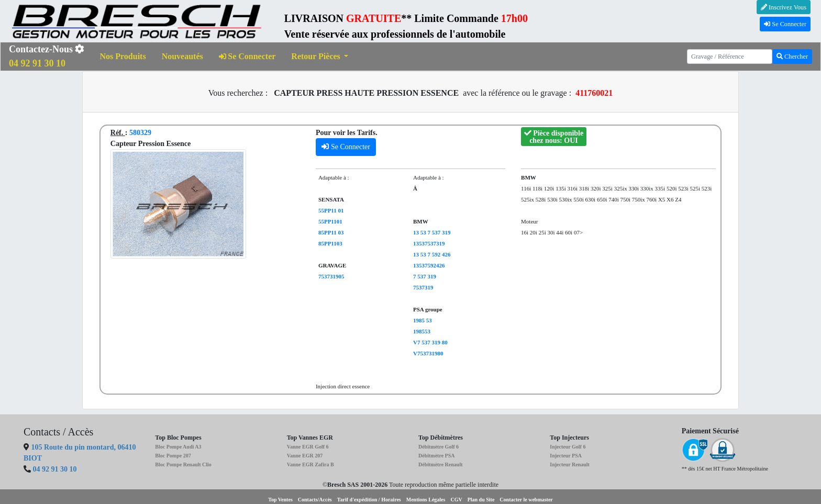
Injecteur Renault (570, 464)
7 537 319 (425, 276)
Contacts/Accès (315, 500)
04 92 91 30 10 (55, 469)
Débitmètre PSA (437, 456)
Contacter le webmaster (526, 500)
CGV (456, 500)
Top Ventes (280, 500)
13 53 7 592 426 (432, 254)
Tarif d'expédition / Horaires (369, 500)
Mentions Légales (426, 500)
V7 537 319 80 (430, 342)
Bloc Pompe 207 (173, 456)
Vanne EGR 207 (305, 456)
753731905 (331, 276)
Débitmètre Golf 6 (439, 447)
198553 (422, 331)
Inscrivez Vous (784, 7)
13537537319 (429, 243)
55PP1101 (330, 221)
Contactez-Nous (47, 56)
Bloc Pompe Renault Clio (183, 464)
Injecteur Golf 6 (568, 447)
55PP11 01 (331, 210)
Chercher (792, 57)
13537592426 (429, 265)
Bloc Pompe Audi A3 (178, 447)
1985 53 (423, 320)
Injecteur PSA (566, 456)
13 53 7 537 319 (432, 232)
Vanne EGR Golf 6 (308, 447)
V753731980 (428, 353)
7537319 (423, 287)
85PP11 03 (331, 232)
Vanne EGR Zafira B (310, 464)
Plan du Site (481, 500)
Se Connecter (785, 24)
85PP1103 (330, 243)
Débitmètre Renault (441, 464)
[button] (320, 57)
